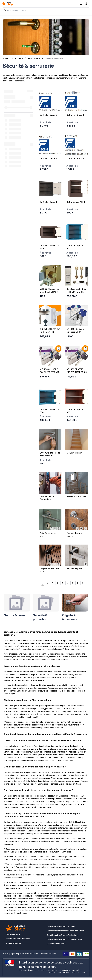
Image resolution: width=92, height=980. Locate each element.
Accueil (6, 58)
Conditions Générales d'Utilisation (62, 935)
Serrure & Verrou (15, 615)
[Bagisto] (7, 4)
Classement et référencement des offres (65, 931)
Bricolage (19, 58)
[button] (81, 3)
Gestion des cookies (56, 944)
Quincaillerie (34, 58)
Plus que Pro (33, 954)
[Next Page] (83, 583)
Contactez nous (13, 934)
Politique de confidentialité (18, 939)
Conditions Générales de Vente (61, 926)
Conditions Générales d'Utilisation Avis (64, 939)
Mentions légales (13, 943)
